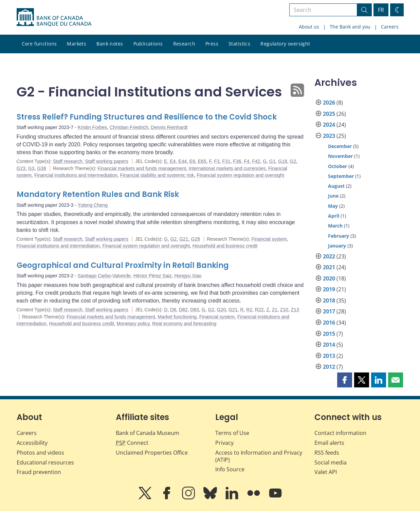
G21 (184, 239)
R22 (259, 310)
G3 (31, 168)
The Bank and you (350, 27)
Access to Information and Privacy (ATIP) (259, 456)
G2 (293, 161)
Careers (390, 27)
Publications (148, 44)
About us (309, 27)
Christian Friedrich (129, 127)
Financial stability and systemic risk (157, 175)
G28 (195, 239)
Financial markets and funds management (142, 168)
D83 (195, 310)
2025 (329, 114)
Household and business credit (225, 246)
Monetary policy (133, 324)
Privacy (224, 443)
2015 (329, 334)
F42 (256, 161)
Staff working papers (106, 161)
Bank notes (110, 44)
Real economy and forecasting (184, 324)
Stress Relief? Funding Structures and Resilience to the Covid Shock (147, 117)
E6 (192, 161)
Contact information (340, 433)
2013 (329, 356)
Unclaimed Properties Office (152, 453)
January (337, 246)
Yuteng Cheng (93, 205)
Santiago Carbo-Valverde (104, 276)
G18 (282, 161)
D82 (183, 310)
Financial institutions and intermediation (76, 175)
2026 (329, 103)
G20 (221, 310)
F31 (226, 161)
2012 (329, 367)
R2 (249, 310)
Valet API (326, 472)
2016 (329, 323)
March (335, 226)
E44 (182, 161)
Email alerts (329, 443)
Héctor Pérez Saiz (153, 276)
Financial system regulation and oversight (240, 175)
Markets (77, 44)
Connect (132, 443)
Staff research (68, 161)
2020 (329, 278)
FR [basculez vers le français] (381, 10)
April (334, 216)
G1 (272, 161)
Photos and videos (40, 453)
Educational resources (45, 462)
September (341, 176)
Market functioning (177, 317)
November (340, 156)
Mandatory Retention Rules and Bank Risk (98, 194)
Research (184, 44)
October (337, 166)
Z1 (275, 310)
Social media (331, 462)
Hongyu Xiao (188, 276)
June (333, 196)
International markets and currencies (227, 168)
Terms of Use (232, 433)
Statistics (239, 44)
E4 (173, 161)
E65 (202, 161)
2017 (329, 311)
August (336, 186)
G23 (21, 168)
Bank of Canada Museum (148, 433)
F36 (237, 161)
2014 (329, 345)
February (339, 236)
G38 (41, 168)
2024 (329, 125)
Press (212, 44)
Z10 (284, 310)
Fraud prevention (39, 472)
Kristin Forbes (92, 127)
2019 (329, 289)
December (340, 146)
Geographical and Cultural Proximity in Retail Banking (123, 265)
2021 (329, 267)
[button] (345, 380)
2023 (329, 136)
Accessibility (32, 443)
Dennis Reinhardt (169, 127)
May (333, 206)
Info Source (230, 469)
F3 (217, 161)
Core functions (39, 44)
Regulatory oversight (285, 44)
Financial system (269, 239)
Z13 (295, 310)
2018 (329, 300)
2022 (329, 256)
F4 (246, 161)
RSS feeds (327, 453)
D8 (173, 310)
